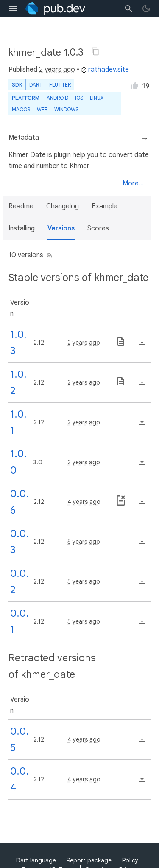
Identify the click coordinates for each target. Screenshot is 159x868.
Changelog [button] (63, 206)
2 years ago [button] (57, 70)
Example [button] (105, 206)
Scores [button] (98, 228)
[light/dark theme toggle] (146, 8)
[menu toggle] (13, 8)
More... (133, 183)
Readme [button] (21, 206)
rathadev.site (105, 70)
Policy (130, 860)
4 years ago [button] (84, 502)
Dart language (36, 860)
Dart (36, 85)
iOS (79, 98)
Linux (97, 98)
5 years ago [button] (84, 542)
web (42, 109)
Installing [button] (22, 228)
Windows (66, 109)
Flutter (60, 85)
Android (57, 98)
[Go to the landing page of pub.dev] (55, 8)
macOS (21, 109)
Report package (89, 860)
